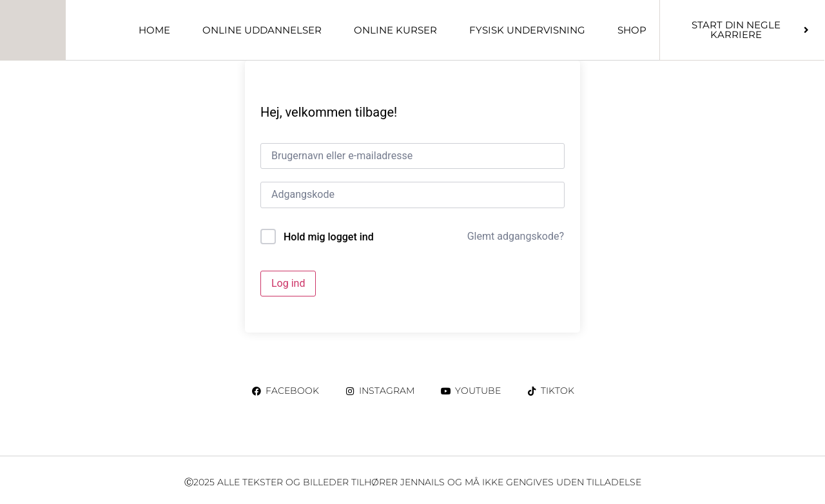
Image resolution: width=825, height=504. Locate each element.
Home (154, 30)
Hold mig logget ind (329, 237)
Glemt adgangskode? (516, 236)
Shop (632, 30)
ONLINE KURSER (395, 30)
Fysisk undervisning (527, 30)
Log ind (288, 283)
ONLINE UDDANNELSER (262, 30)
